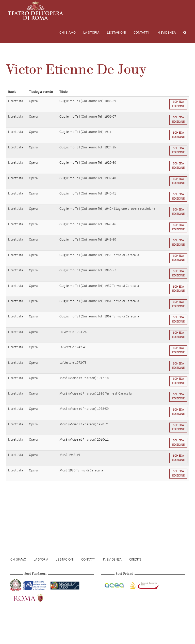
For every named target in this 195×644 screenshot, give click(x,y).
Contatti (141, 32)
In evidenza (166, 32)
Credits (135, 559)
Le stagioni (116, 32)
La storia (91, 32)
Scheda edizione (178, 104)
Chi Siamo (68, 32)
